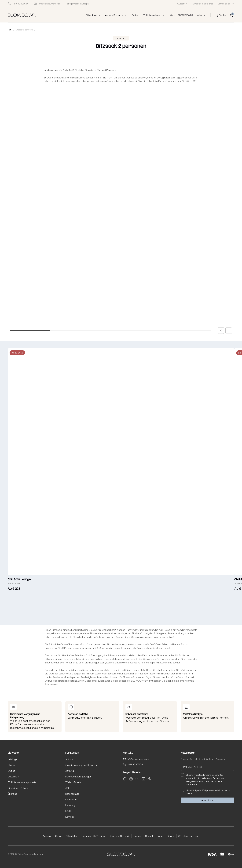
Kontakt (70, 817)
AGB (68, 788)
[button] (221, 331)
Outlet (135, 15)
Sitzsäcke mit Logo (18, 788)
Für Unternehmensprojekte (22, 782)
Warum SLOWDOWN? (181, 15)
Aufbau (69, 759)
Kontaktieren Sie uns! (203, 4)
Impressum (71, 800)
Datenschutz (72, 794)
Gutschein (182, 4)
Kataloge (12, 759)
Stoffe (11, 765)
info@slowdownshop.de (138, 759)
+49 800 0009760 (135, 764)
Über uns (12, 794)
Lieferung (70, 805)
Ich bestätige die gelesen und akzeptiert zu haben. (206, 792)
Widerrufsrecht (74, 782)
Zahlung (70, 771)
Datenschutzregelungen (78, 777)
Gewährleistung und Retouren (81, 765)
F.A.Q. (68, 811)
